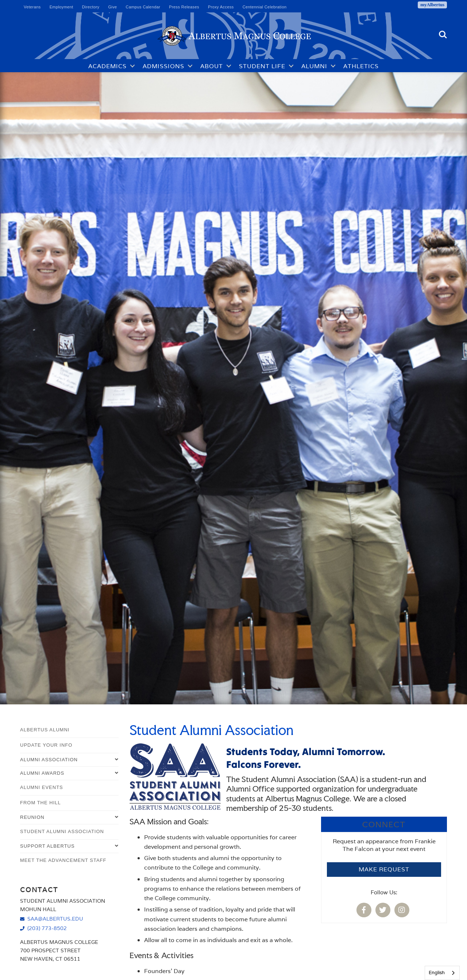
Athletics (361, 66)
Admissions (163, 66)
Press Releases (184, 7)
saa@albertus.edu (55, 919)
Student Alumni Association (62, 831)
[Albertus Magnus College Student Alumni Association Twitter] (384, 911)
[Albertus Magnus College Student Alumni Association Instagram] (403, 911)
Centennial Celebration (265, 7)
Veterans (32, 7)
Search (443, 35)
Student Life (262, 66)
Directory (91, 7)
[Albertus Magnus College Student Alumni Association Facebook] (365, 911)
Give (112, 7)
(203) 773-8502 (47, 928)
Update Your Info (46, 745)
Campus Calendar (143, 7)
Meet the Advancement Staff (63, 860)
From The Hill (40, 803)
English (437, 973)
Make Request (384, 869)
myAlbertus (432, 5)
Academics (107, 66)
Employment (61, 7)
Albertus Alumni (45, 730)
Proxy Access (221, 7)
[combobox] (442, 973)
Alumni (314, 66)
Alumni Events (42, 787)
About (212, 66)
